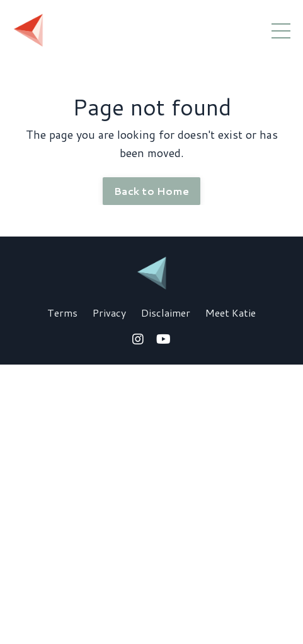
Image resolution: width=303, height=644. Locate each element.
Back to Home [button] (151, 191)
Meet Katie (231, 313)
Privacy (109, 313)
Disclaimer (166, 313)
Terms (62, 313)
